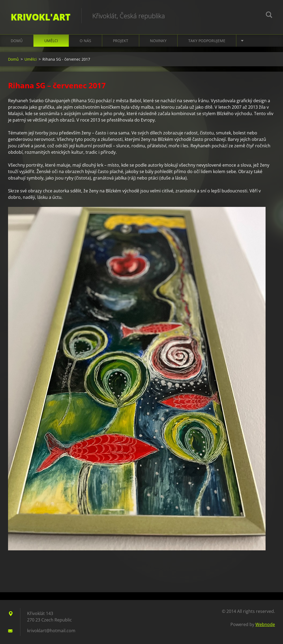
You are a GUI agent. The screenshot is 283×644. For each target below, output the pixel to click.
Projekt (121, 41)
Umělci (51, 41)
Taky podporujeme (207, 41)
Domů (17, 41)
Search (269, 16)
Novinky (158, 41)
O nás (85, 41)
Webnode (265, 624)
